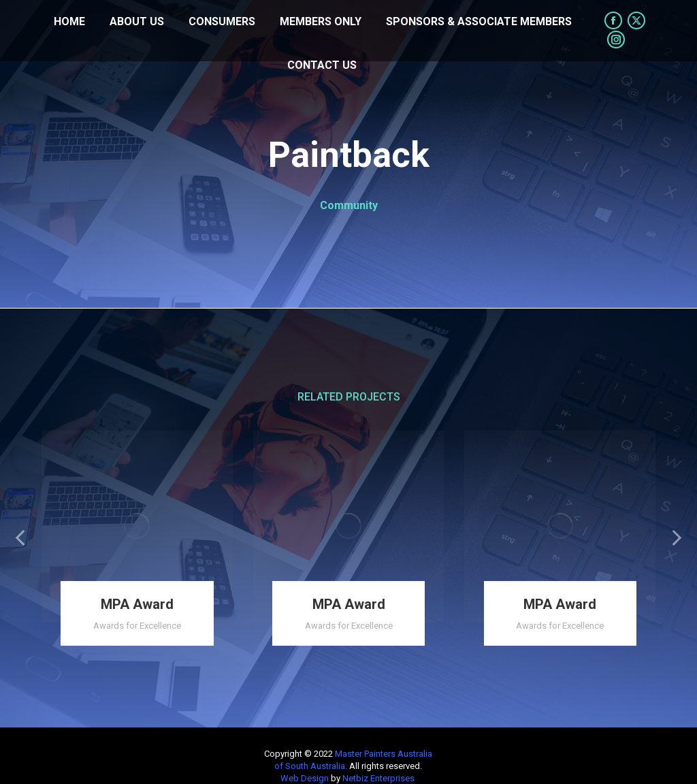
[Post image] (137, 526)
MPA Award (137, 604)
